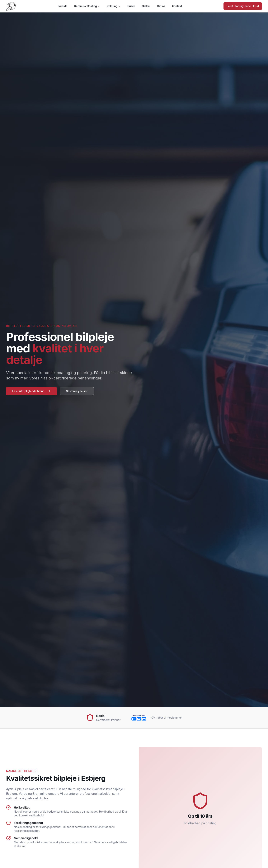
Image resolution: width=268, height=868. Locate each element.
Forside (63, 6)
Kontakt (177, 6)
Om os (161, 6)
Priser (131, 6)
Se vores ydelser (77, 391)
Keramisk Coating (87, 6)
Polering (114, 6)
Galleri (146, 6)
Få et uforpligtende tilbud (243, 6)
